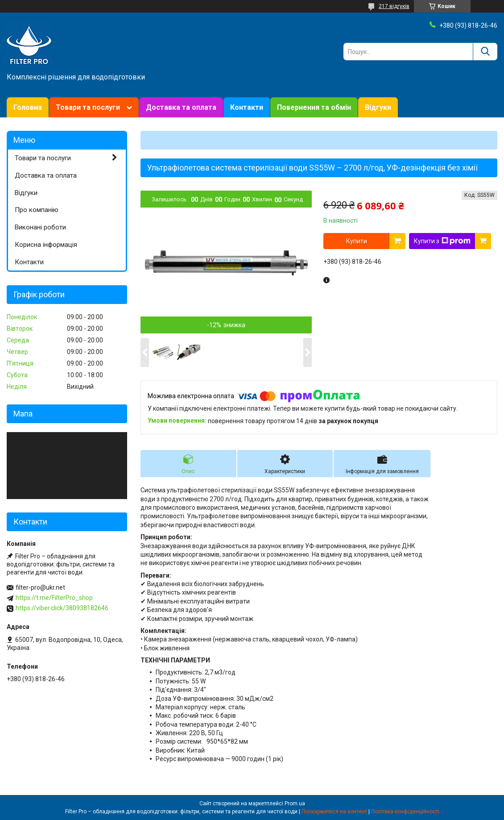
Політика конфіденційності (405, 812)
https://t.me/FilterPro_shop (54, 598)
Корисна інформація (46, 245)
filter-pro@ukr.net (40, 587)
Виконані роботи (40, 227)
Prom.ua (295, 803)
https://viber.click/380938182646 (62, 608)
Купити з (442, 241)
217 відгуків (394, 6)
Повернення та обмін (314, 107)
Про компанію (37, 210)
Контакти (247, 107)
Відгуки (378, 107)
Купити (357, 241)
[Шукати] (485, 52)
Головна (28, 107)
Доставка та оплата (181, 107)
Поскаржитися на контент (334, 812)
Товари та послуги (88, 107)
